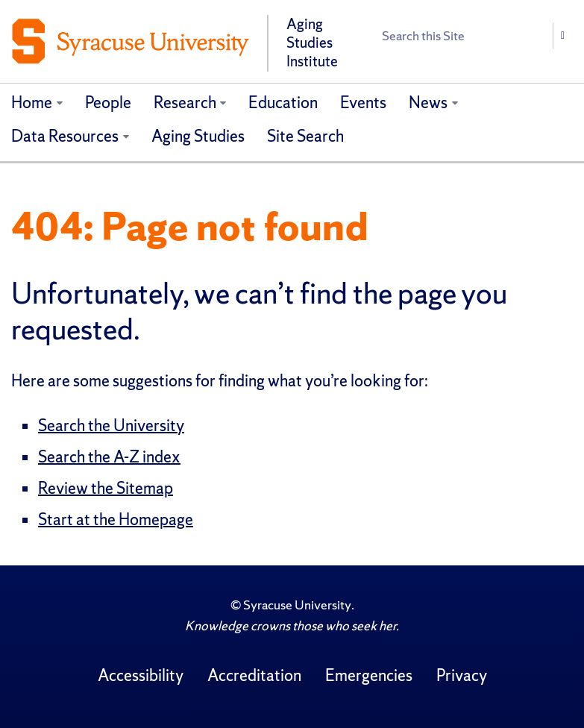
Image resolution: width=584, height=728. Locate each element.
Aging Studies (198, 136)
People (108, 103)
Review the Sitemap (106, 488)
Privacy (462, 675)
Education (283, 103)
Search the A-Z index (109, 457)
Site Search (305, 136)
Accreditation (254, 675)
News (428, 103)
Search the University (111, 426)
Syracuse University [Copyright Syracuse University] (297, 605)
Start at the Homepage (116, 520)
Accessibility (141, 675)
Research (185, 103)
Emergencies (369, 675)
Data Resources (65, 136)
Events (363, 103)
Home (32, 103)
